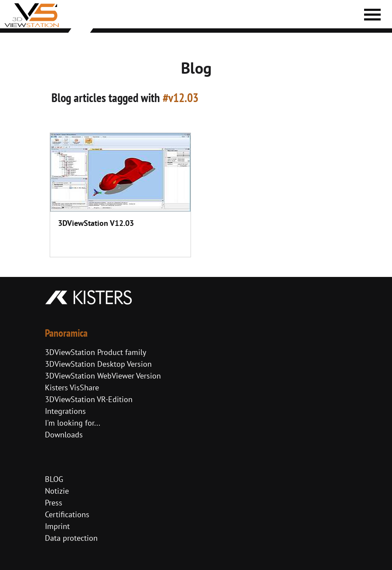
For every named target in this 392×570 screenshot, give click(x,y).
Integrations (65, 411)
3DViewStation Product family (95, 352)
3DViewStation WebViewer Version (103, 376)
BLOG (54, 479)
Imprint (57, 526)
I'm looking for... (73, 423)
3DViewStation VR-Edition (89, 399)
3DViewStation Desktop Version (98, 364)
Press (54, 503)
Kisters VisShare (72, 387)
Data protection (71, 538)
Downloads (64, 435)
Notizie (57, 491)
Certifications (67, 514)
